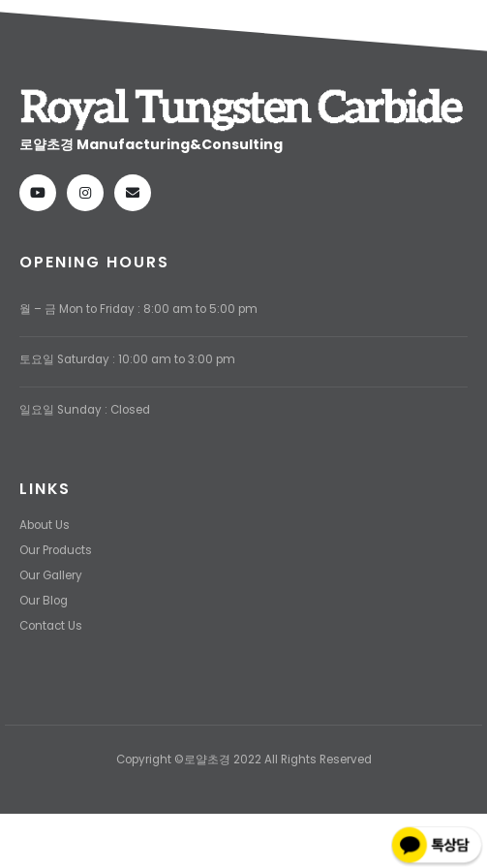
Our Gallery (51, 575)
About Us (45, 525)
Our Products (56, 550)
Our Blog (44, 601)
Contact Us (51, 626)
